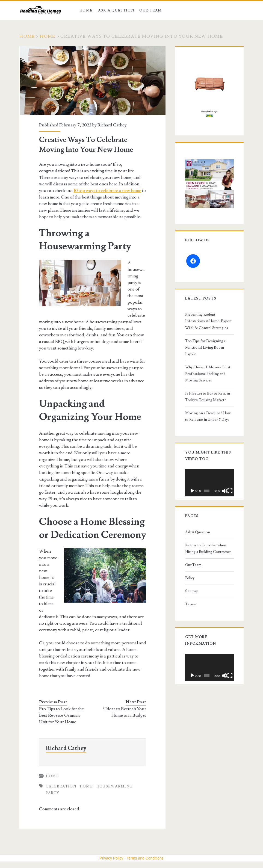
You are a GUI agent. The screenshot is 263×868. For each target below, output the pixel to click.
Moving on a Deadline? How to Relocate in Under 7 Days (208, 416)
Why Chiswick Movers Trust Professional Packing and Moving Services (208, 374)
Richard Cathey (112, 125)
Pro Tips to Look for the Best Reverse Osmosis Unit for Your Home (61, 715)
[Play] (192, 491)
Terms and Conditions (145, 858)
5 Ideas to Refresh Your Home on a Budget (124, 712)
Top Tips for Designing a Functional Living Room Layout (205, 348)
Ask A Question (116, 10)
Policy (190, 578)
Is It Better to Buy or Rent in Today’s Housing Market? (208, 397)
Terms (190, 604)
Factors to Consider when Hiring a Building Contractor (208, 549)
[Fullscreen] (230, 491)
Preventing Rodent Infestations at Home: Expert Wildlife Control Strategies (208, 321)
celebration (61, 786)
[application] (209, 483)
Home (86, 10)
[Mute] (224, 491)
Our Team (150, 10)
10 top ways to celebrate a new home (107, 191)
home (86, 786)
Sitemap (192, 591)
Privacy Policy (111, 858)
